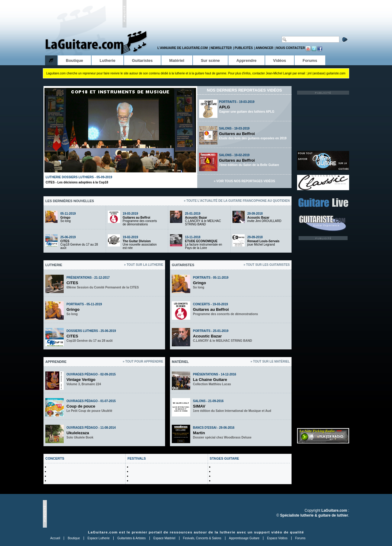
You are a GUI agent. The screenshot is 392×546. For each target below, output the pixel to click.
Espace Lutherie (99, 538)
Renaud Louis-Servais (264, 241)
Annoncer (265, 48)
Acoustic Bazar (196, 218)
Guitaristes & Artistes (132, 538)
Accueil (55, 538)
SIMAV (199, 406)
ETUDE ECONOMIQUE (201, 241)
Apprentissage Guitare (244, 538)
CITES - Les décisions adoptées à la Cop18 (77, 182)
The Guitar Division (137, 241)
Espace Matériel (164, 538)
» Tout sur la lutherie (144, 265)
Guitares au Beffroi (237, 134)
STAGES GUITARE (224, 458)
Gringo (65, 218)
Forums (300, 538)
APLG (224, 107)
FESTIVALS (137, 458)
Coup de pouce (81, 406)
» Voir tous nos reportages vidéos (244, 181)
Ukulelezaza (78, 433)
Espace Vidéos (277, 538)
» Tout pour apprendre (143, 361)
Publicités (244, 48)
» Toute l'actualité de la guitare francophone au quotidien (237, 201)
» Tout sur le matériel (270, 361)
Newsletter (221, 48)
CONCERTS (55, 458)
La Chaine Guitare (210, 380)
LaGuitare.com (103, 532)
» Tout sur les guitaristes (267, 265)
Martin (199, 433)
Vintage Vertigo (81, 380)
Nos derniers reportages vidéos (244, 90)
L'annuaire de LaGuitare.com (183, 48)
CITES (65, 241)
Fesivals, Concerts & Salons (202, 538)
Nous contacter (291, 48)
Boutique (74, 538)
